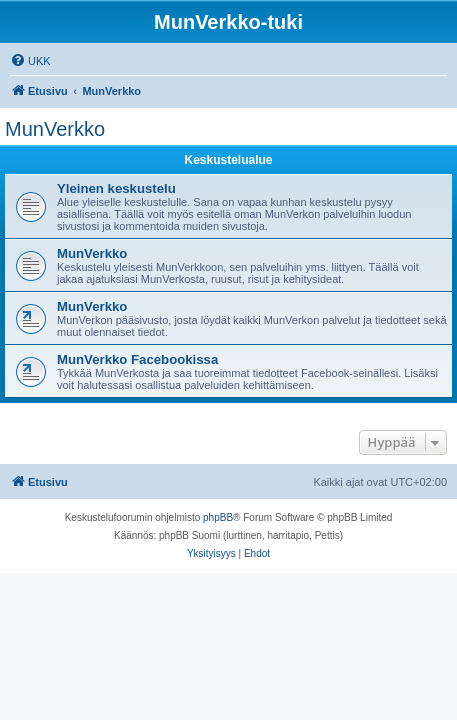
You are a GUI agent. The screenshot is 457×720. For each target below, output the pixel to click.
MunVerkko (55, 129)
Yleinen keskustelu (116, 188)
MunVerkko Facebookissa (137, 359)
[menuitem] (30, 61)
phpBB (218, 517)
